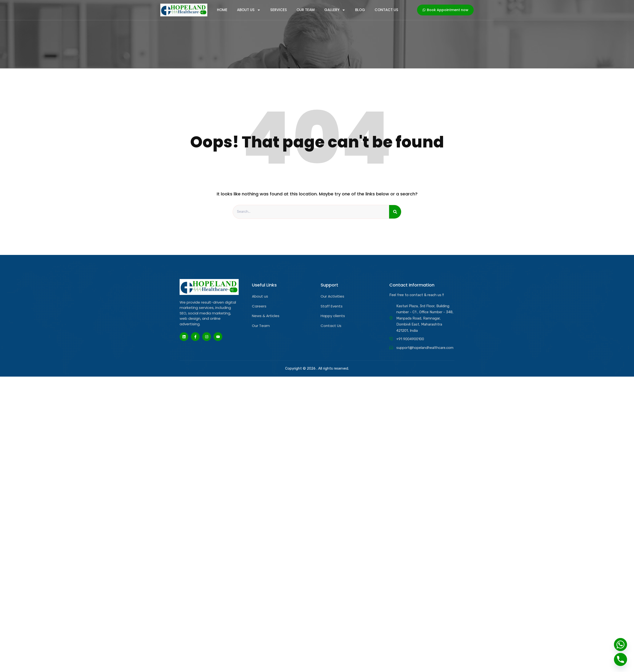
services (279, 10)
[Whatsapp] (621, 645)
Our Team (306, 10)
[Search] (395, 212)
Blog (360, 10)
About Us (249, 10)
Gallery (335, 10)
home (222, 10)
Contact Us (386, 10)
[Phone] (621, 659)
